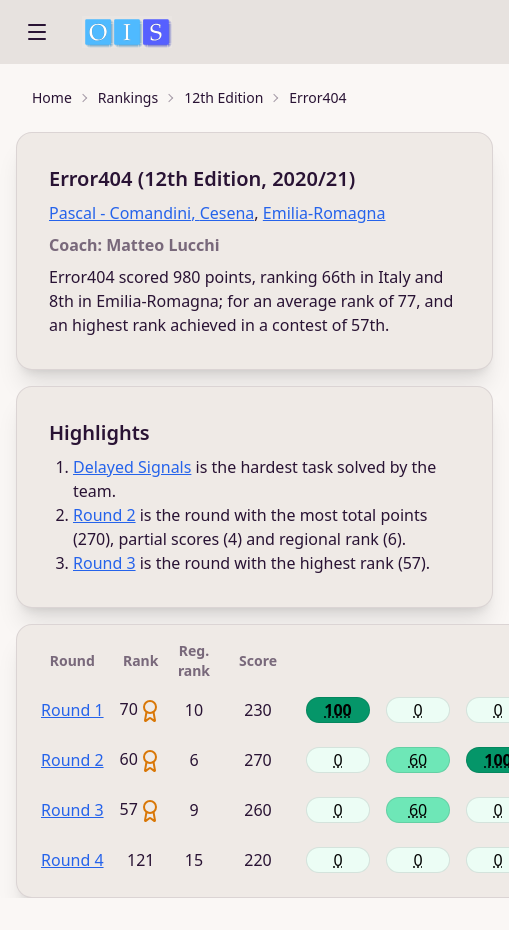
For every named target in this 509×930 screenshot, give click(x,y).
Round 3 (104, 563)
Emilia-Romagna (324, 213)
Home (52, 97)
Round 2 (104, 515)
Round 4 (72, 860)
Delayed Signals (132, 467)
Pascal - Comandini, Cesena (151, 213)
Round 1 (72, 710)
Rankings (128, 97)
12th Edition (223, 97)
